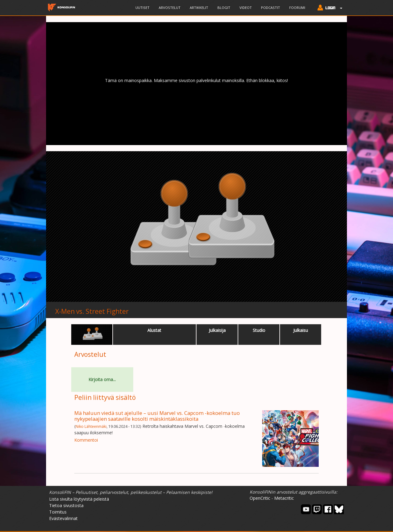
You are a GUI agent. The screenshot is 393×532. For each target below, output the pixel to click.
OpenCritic (260, 498)
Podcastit (270, 8)
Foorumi (297, 8)
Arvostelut (170, 8)
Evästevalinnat (63, 518)
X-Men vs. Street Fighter (92, 311)
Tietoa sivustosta (66, 505)
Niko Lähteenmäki (91, 426)
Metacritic (284, 498)
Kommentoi (86, 440)
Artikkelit (199, 8)
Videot (246, 8)
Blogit (224, 8)
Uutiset (142, 8)
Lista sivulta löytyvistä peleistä (79, 499)
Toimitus (58, 512)
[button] (328, 8)
